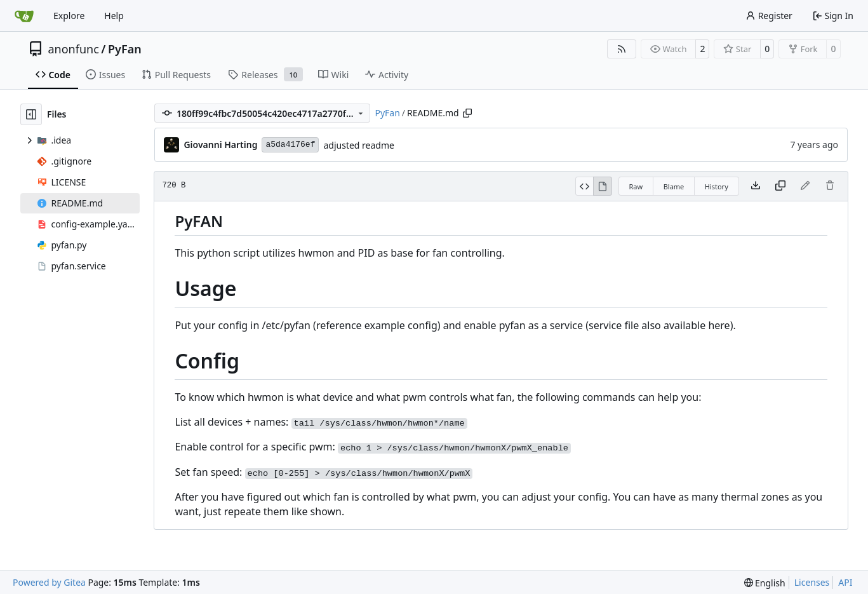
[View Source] (584, 186)
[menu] (765, 583)
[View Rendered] (603, 186)
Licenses (812, 582)
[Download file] (756, 186)
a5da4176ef (290, 145)
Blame (674, 186)
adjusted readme (358, 145)
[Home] (24, 16)
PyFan (125, 49)
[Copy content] (780, 186)
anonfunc (74, 49)
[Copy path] (467, 113)
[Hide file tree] (31, 114)
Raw (636, 186)
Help (114, 16)
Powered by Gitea (49, 582)
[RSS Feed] (622, 49)
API (845, 582)
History (717, 186)
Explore (69, 16)
